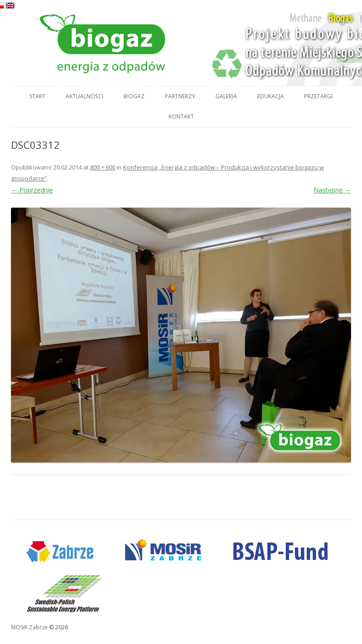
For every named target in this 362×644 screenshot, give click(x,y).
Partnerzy (180, 96)
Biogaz (134, 96)
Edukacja (271, 96)
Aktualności (85, 96)
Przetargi (318, 96)
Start (37, 96)
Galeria (226, 96)
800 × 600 (103, 167)
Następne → (332, 190)
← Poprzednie (32, 190)
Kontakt (181, 116)
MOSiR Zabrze (29, 627)
